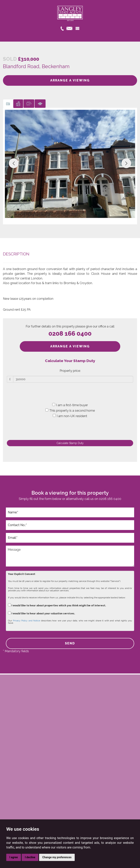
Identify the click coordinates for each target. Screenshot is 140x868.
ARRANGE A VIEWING (70, 80)
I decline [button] (30, 857)
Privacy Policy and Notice (27, 621)
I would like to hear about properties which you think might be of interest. (57, 605)
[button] (14, 163)
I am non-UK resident (70, 416)
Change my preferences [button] (57, 857)
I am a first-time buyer (70, 405)
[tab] (8, 104)
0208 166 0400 (70, 333)
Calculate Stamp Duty (70, 443)
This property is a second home (70, 410)
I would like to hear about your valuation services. (42, 613)
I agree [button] (14, 857)
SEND (70, 643)
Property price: (70, 371)
